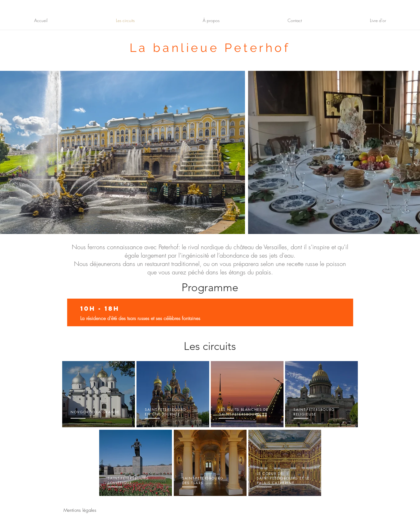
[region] (99, 394)
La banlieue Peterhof (210, 48)
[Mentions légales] (80, 511)
